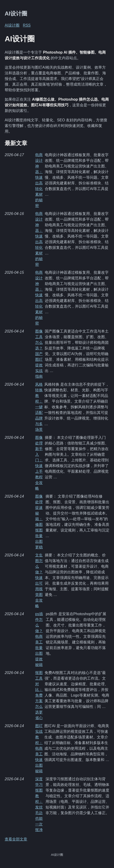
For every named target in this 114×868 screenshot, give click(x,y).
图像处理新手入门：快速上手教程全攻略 (39, 463)
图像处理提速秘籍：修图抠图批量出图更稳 (39, 522)
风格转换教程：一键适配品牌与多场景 (39, 407)
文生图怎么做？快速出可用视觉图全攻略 (39, 581)
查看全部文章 (16, 839)
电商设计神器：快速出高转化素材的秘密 (39, 180)
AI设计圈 (16, 14)
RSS (27, 25)
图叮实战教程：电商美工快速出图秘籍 (39, 748)
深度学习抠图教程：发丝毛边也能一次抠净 (39, 804)
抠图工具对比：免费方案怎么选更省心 (39, 695)
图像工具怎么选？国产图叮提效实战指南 (39, 354)
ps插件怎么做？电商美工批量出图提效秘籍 (39, 639)
